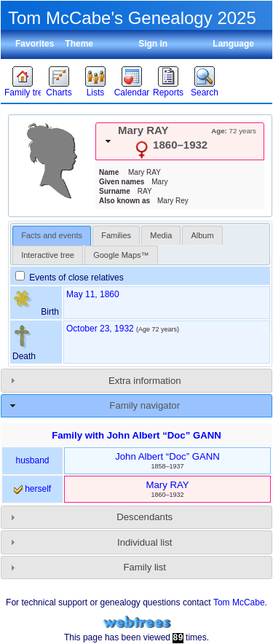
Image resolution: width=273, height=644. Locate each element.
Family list (145, 567)
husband (32, 460)
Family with (136, 435)
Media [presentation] (161, 235)
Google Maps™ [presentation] (121, 255)
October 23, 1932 (100, 329)
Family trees (23, 93)
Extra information (145, 381)
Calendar (132, 93)
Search (205, 93)
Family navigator (145, 405)
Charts (59, 93)
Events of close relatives (70, 278)
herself (32, 489)
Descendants (145, 517)
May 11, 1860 (93, 294)
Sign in (153, 44)
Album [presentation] (202, 235)
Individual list (145, 542)
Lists (96, 93)
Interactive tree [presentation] (48, 255)
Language (233, 44)
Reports (168, 93)
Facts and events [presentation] (52, 235)
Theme (79, 44)
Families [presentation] (116, 235)
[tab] (180, 141)
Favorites (35, 44)
